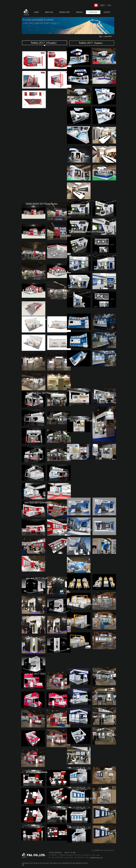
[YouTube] (96, 5)
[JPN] (102, 5)
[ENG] (110, 5)
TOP (100, 36)
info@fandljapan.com (96, 857)
